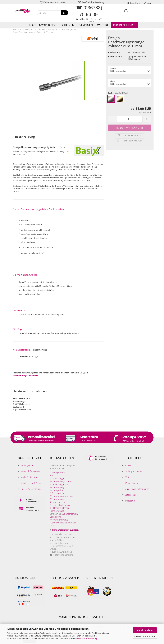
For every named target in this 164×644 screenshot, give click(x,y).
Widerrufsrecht (132, 483)
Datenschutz (131, 495)
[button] (126, 12)
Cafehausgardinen (58, 493)
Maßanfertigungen (29, 477)
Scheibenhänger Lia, (59, 484)
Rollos (52, 476)
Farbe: (118, 93)
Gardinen (86, 25)
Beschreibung (25, 137)
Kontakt (128, 465)
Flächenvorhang (57, 487)
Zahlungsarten (27, 465)
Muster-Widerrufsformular (137, 489)
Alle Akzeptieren (145, 630)
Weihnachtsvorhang (59, 520)
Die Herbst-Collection (60, 508)
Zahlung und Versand (135, 471)
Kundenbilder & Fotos (31, 483)
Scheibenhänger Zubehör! (25, 376)
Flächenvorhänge (43, 25)
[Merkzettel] (119, 12)
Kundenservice (124, 25)
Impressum (130, 501)
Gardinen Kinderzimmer (60, 505)
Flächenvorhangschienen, (61, 481)
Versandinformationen (31, 471)
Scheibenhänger (57, 478)
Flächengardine (56, 490)
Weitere (103, 25)
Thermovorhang (57, 511)
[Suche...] (64, 13)
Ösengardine (56, 517)
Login (148, 3)
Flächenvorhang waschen (61, 496)
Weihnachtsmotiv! (70, 514)
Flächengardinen (57, 473)
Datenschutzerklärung (87, 638)
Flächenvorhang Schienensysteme (58, 501)
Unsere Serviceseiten (31, 489)
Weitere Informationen (145, 636)
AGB (127, 477)
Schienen (67, 25)
